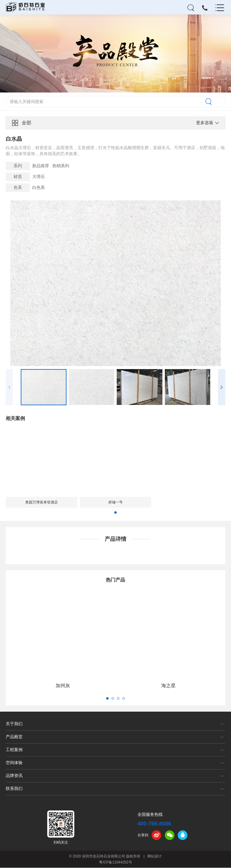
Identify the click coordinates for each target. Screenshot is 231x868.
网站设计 (155, 857)
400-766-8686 (154, 824)
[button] (222, 387)
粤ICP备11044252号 (115, 863)
